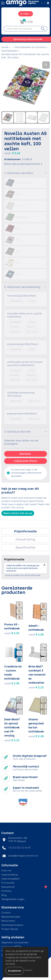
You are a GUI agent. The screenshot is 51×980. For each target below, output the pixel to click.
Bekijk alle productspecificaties (23, 164)
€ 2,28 (36, 736)
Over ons (6, 871)
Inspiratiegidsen (10, 879)
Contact (6, 913)
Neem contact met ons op (18, 513)
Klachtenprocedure (12, 925)
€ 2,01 (12, 633)
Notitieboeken (9, 51)
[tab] (25, 531)
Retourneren (8, 921)
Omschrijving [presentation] (25, 539)
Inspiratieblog (9, 875)
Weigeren (28, 970)
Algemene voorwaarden (15, 943)
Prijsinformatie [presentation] (25, 531)
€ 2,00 (36, 634)
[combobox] (21, 29)
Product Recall (10, 929)
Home (5, 47)
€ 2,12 (12, 740)
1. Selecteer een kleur (19, 173)
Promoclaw (8, 883)
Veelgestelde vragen (13, 899)
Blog (4, 895)
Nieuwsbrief (8, 887)
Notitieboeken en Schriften (30, 47)
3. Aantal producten (17, 432)
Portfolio (6, 891)
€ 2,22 (36, 687)
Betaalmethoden (11, 917)
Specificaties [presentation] (25, 548)
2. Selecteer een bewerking (22, 287)
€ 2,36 (12, 683)
